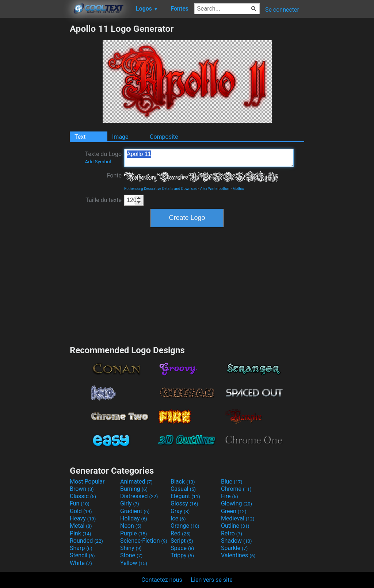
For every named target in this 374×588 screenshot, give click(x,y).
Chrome (236, 489)
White (81, 563)
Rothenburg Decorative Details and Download (161, 189)
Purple (133, 533)
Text (80, 137)
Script (182, 541)
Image (120, 137)
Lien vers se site (212, 580)
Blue (232, 482)
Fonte (114, 175)
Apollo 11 (209, 158)
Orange (185, 526)
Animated (136, 482)
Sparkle (234, 548)
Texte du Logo (103, 157)
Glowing (236, 503)
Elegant (185, 496)
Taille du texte (104, 200)
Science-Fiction (144, 541)
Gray (180, 511)
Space (182, 548)
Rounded (86, 541)
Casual (183, 489)
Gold (81, 511)
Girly (130, 503)
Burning (134, 489)
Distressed (139, 496)
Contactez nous (162, 580)
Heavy (83, 518)
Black (183, 482)
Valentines (238, 555)
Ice (178, 518)
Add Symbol (98, 162)
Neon (131, 526)
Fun (80, 503)
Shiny (131, 548)
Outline (235, 526)
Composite (164, 137)
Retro (232, 533)
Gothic (239, 189)
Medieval (238, 518)
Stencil (82, 555)
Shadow (236, 541)
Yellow (134, 563)
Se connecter (282, 10)
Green (234, 511)
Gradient (135, 511)
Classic (83, 496)
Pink (81, 533)
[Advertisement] (35, 133)
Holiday (134, 518)
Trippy (182, 555)
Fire (230, 496)
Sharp (81, 548)
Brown (82, 489)
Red (181, 533)
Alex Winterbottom (215, 189)
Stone (131, 555)
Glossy (184, 503)
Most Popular (87, 482)
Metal (81, 526)
